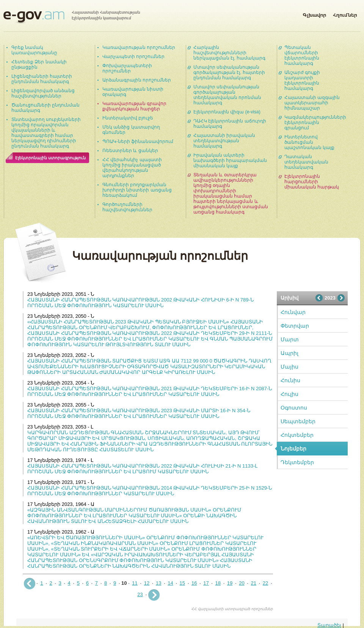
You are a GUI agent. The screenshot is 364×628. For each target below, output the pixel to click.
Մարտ (290, 339)
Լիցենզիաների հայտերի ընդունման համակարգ (42, 79)
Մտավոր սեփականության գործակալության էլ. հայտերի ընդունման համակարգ (229, 72)
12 (147, 583)
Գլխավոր (314, 14)
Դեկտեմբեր (297, 462)
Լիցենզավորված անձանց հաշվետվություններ (43, 93)
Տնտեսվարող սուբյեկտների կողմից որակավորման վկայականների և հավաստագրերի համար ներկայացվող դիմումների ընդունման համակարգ (46, 133)
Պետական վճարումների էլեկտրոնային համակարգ (302, 55)
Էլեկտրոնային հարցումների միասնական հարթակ (312, 182)
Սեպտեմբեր (298, 421)
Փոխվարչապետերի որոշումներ (127, 68)
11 (135, 583)
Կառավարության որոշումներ (139, 47)
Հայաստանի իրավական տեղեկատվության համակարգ (224, 141)
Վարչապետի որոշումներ (133, 57)
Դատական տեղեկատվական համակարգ (306, 162)
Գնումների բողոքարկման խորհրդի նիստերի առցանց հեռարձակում (137, 190)
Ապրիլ (289, 353)
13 (158, 583)
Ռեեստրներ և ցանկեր (130, 151)
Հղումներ (345, 14)
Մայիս (289, 367)
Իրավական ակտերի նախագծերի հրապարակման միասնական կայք (230, 160)
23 (140, 594)
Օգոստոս (294, 408)
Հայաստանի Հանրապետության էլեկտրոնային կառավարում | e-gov (72, 17)
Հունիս (290, 380)
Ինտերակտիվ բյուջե (128, 118)
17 (206, 583)
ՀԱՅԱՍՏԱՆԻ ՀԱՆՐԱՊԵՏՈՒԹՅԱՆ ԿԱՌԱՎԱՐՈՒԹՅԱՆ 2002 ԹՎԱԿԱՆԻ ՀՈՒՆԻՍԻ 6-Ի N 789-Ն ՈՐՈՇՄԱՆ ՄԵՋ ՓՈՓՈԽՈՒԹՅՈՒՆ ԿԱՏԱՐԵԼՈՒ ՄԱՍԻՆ (140, 303)
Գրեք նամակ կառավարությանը (34, 50)
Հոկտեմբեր (297, 435)
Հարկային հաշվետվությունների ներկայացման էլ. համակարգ (229, 53)
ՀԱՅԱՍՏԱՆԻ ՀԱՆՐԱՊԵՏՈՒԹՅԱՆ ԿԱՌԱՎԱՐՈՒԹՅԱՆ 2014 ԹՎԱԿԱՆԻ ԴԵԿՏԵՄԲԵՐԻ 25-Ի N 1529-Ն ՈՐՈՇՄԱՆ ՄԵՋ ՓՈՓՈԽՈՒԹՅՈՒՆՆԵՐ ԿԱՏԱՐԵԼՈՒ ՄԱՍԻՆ (150, 491)
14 (170, 583)
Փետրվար (295, 326)
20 (242, 583)
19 (230, 583)
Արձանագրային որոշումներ (137, 80)
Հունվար (293, 312)
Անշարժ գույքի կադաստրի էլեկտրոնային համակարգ (302, 80)
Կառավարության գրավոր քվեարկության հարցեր (134, 106)
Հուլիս (289, 394)
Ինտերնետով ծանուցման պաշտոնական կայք (309, 142)
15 (182, 583)
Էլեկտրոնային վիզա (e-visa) (227, 112)
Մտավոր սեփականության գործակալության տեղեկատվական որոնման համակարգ (227, 95)
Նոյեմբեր (293, 449)
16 (194, 583)
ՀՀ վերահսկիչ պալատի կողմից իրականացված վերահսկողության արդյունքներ (132, 168)
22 (265, 583)
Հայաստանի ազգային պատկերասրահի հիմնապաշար (312, 103)
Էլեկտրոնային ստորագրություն (50, 158)
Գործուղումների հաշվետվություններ (127, 207)
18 (218, 583)
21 (253, 583)
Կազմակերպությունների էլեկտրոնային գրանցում (315, 122)
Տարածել (329, 625)
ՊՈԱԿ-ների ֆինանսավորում (138, 141)
